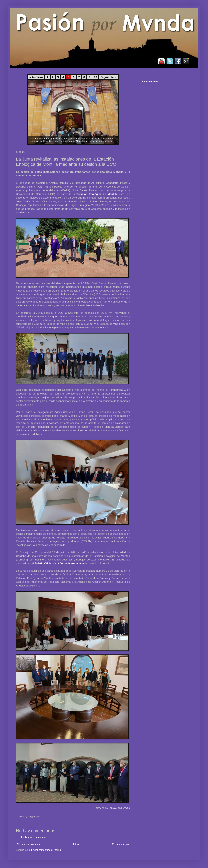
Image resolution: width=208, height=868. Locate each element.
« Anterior (36, 77)
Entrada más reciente (28, 844)
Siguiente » (108, 77)
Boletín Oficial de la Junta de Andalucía (59, 563)
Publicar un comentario (33, 837)
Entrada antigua (120, 844)
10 (95, 77)
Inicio (76, 844)
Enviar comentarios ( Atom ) (46, 850)
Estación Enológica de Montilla (97, 194)
